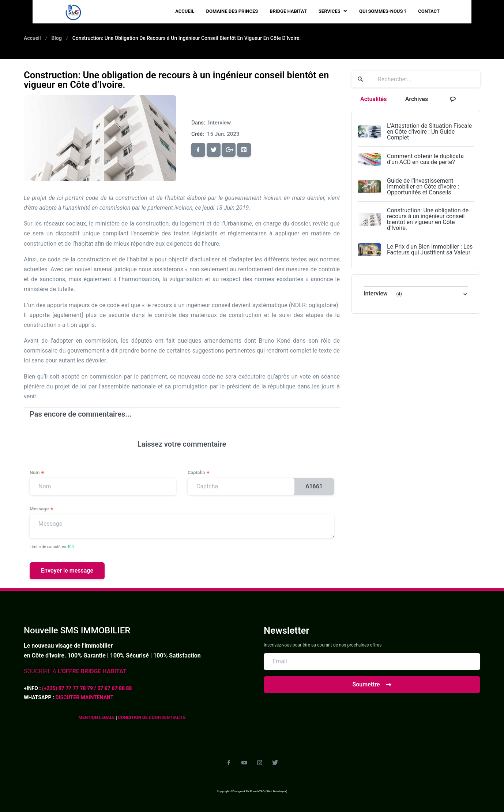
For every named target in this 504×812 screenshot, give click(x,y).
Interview (219, 123)
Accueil (32, 38)
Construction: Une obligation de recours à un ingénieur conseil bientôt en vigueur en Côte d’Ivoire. (428, 219)
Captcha (199, 473)
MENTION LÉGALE (97, 718)
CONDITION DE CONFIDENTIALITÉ (151, 718)
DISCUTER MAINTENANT (84, 697)
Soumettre (372, 684)
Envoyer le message (67, 571)
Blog (56, 38)
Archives (417, 99)
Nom (37, 473)
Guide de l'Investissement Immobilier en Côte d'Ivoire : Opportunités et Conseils (423, 187)
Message (42, 509)
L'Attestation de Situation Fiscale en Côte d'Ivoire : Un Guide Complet (429, 132)
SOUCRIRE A (75, 671)
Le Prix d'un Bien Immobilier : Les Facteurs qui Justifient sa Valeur (430, 249)
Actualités (373, 99)
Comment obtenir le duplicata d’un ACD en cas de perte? (425, 159)
